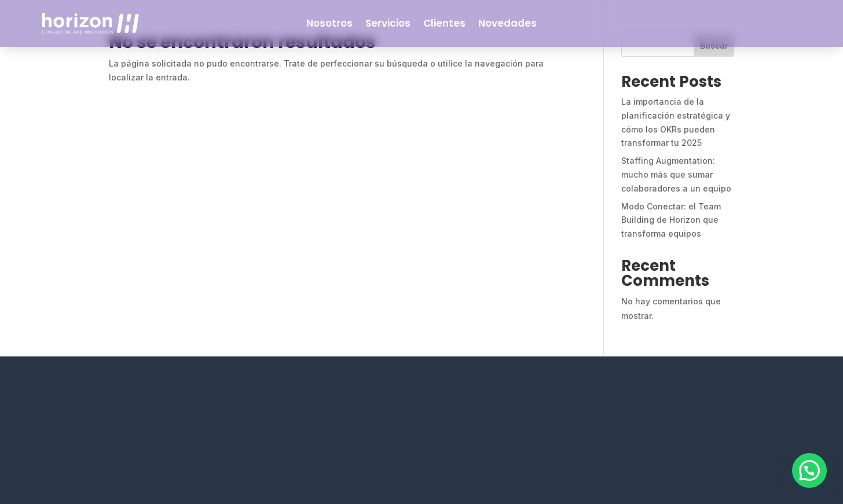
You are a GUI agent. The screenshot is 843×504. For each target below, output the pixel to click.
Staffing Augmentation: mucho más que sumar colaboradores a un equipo (676, 174)
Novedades (507, 23)
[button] (809, 470)
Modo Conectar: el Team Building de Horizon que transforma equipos (671, 220)
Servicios (388, 23)
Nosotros (329, 23)
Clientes (444, 23)
